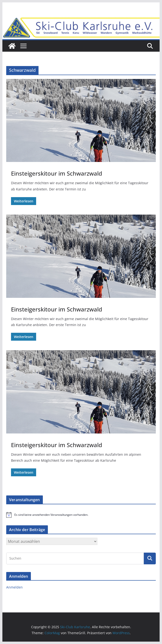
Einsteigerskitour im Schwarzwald (57, 173)
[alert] (81, 515)
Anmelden (14, 587)
